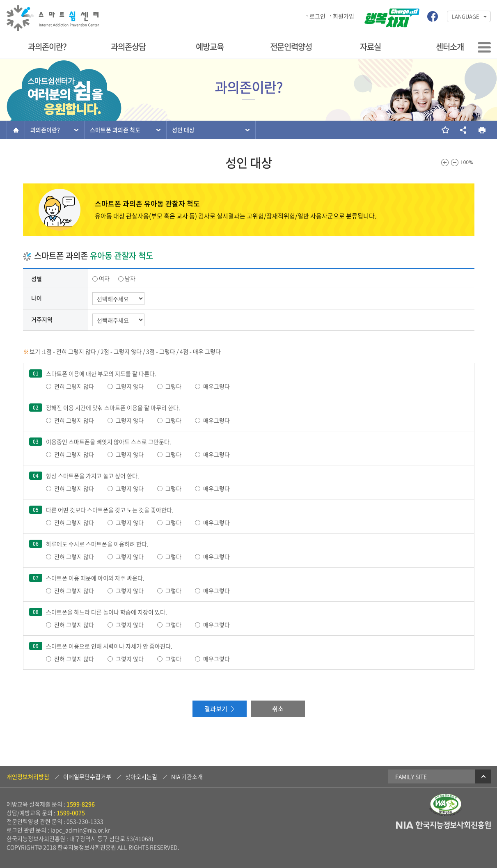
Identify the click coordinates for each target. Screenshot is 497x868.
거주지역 (42, 319)
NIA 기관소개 (187, 776)
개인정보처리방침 (28, 776)
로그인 (317, 16)
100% (467, 163)
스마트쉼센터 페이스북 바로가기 (433, 16)
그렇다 (173, 386)
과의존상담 (128, 47)
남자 (130, 278)
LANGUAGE (466, 16)
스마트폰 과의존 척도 (115, 130)
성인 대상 (183, 130)
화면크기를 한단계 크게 (445, 163)
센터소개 (450, 47)
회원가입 (344, 16)
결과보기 (216, 709)
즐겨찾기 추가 (445, 130)
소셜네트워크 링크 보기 (463, 130)
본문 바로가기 (0, 1)
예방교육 (210, 47)
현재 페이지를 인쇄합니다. (482, 130)
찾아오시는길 (141, 776)
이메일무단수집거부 (87, 776)
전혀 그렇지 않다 (74, 386)
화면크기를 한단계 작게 (455, 163)
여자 (104, 278)
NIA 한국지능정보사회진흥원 (443, 826)
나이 (37, 298)
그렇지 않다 (130, 386)
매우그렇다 (216, 386)
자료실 (370, 47)
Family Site (443, 776)
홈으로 (16, 130)
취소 (278, 709)
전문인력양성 (291, 47)
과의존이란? (47, 47)
